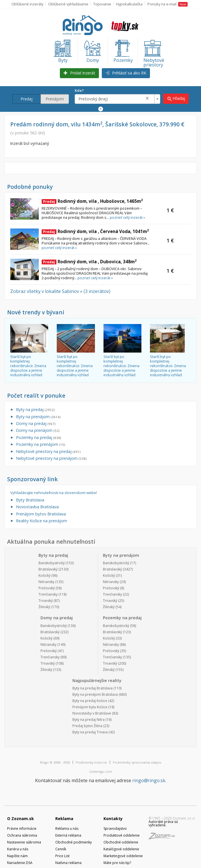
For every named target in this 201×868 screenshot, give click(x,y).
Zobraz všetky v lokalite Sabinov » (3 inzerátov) (60, 291)
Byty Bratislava (30, 500)
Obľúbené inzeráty (27, 4)
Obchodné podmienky (74, 842)
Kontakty (113, 819)
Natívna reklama (68, 863)
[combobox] (118, 99)
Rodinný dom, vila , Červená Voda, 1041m (95, 231)
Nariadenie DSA (20, 863)
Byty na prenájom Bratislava (95, 694)
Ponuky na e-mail (167, 4)
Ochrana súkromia (22, 835)
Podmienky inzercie (91, 762)
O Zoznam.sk (21, 819)
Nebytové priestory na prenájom (51, 458)
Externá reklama (68, 835)
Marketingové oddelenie (123, 856)
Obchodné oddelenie (121, 842)
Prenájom (55, 99)
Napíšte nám (17, 856)
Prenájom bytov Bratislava (41, 514)
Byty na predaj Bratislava (93, 688)
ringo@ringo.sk (149, 780)
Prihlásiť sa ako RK (126, 73)
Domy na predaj (36, 423)
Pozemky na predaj (38, 437)
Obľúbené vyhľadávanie (68, 4)
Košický (44, 575)
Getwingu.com (101, 771)
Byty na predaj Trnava (90, 732)
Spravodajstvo (115, 828)
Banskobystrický (52, 563)
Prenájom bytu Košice (90, 707)
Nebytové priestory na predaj (48, 451)
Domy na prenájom (38, 430)
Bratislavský (48, 569)
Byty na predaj (35, 409)
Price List (62, 856)
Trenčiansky (48, 594)
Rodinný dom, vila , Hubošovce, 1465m (92, 201)
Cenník (61, 849)
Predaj (27, 99)
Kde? (80, 90)
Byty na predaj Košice (90, 701)
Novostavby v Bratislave (92, 713)
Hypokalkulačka (129, 4)
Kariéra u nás (18, 849)
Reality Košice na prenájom (41, 521)
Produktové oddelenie (122, 835)
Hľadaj (176, 99)
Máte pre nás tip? (117, 863)
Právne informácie (22, 828)
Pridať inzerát (79, 73)
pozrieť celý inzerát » (127, 217)
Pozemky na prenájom (40, 444)
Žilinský (44, 607)
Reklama (64, 819)
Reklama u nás (67, 828)
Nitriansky (46, 582)
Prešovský (47, 588)
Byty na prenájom (38, 417)
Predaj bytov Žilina (87, 726)
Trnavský (46, 601)
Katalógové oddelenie (121, 849)
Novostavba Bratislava (37, 507)
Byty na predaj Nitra (89, 720)
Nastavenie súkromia (24, 842)
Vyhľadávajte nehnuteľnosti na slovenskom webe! (54, 493)
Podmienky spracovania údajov (137, 762)
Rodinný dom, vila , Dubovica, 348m (89, 262)
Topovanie (102, 4)
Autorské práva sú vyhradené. (163, 823)
